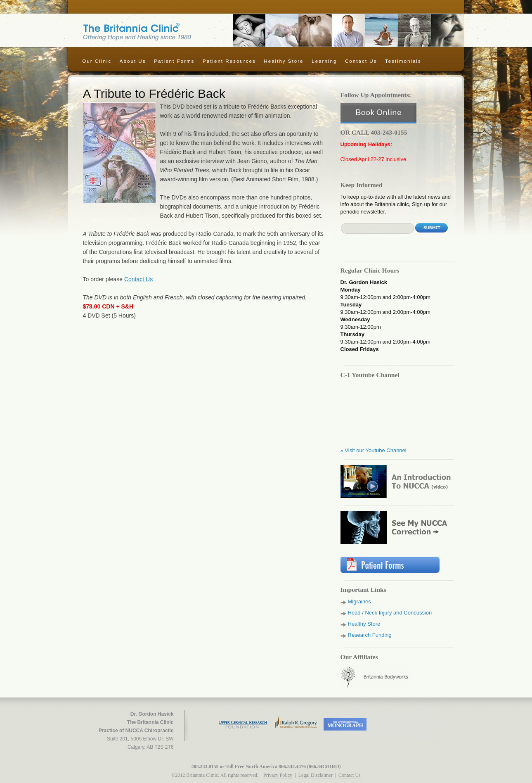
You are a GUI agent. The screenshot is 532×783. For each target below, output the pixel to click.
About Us (133, 61)
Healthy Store (284, 61)
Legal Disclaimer (316, 775)
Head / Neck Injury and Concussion (390, 613)
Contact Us (361, 61)
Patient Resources (229, 61)
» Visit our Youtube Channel (374, 450)
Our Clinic (97, 61)
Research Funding (370, 635)
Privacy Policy (278, 775)
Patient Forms (174, 61)
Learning (324, 61)
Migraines (359, 601)
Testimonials (403, 61)
